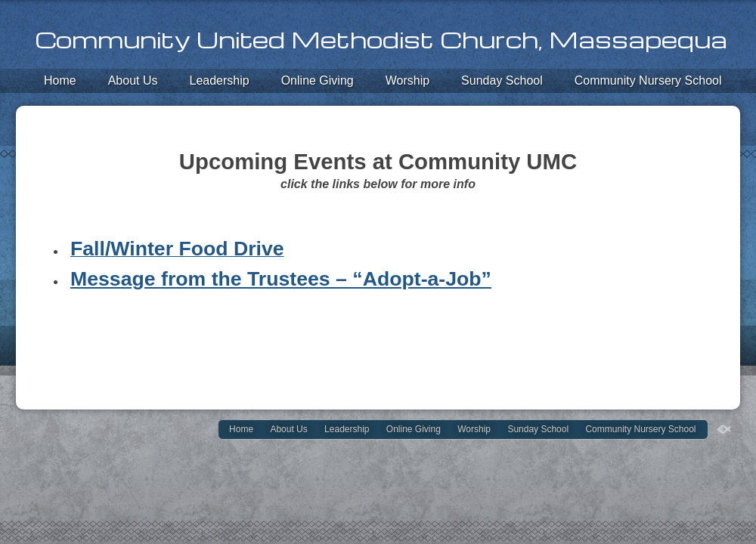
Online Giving (318, 80)
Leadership (220, 80)
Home (60, 80)
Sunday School (502, 80)
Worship (407, 80)
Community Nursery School (648, 80)
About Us (133, 80)
